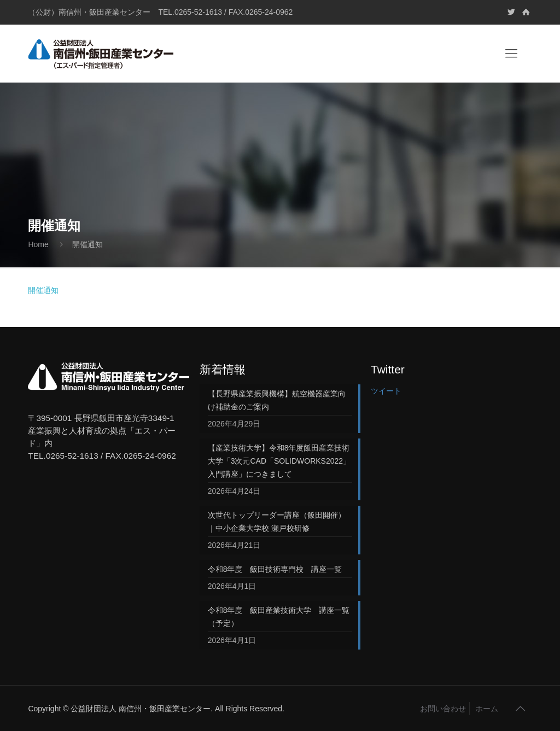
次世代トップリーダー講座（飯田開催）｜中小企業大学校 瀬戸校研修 (277, 522)
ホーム (487, 709)
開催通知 (43, 290)
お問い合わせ (443, 709)
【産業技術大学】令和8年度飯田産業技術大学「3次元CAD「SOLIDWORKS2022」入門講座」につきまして (279, 461)
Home (38, 244)
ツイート (386, 391)
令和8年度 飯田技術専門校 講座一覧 (275, 569)
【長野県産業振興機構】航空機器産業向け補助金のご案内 (277, 400)
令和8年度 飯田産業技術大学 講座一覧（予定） (279, 617)
